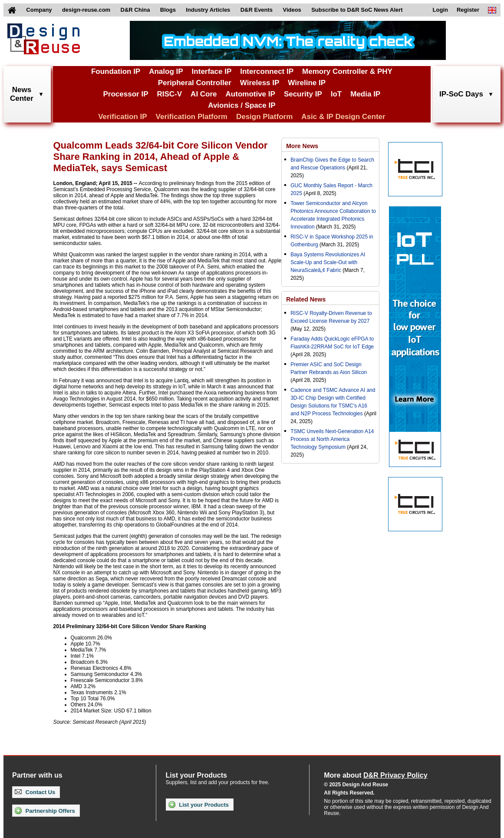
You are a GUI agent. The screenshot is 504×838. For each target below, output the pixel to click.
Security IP (303, 94)
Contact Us (35, 792)
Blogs (168, 10)
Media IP (365, 94)
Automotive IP (250, 94)
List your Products (199, 805)
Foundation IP (116, 71)
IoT (336, 94)
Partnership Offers (45, 811)
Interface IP (212, 71)
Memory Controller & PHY (347, 71)
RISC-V (169, 94)
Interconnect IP (267, 71)
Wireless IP (260, 83)
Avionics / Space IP (242, 105)
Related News (306, 299)
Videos (292, 10)
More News (302, 146)
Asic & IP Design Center (343, 117)
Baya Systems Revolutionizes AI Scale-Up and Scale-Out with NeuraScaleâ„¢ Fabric (328, 262)
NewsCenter (22, 94)
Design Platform (264, 117)
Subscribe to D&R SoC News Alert (357, 10)
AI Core (204, 94)
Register (468, 10)
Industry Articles (208, 10)
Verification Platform (192, 117)
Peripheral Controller (195, 83)
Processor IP (126, 94)
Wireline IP (307, 83)
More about (376, 775)
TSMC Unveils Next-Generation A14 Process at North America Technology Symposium (332, 439)
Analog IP (166, 71)
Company (39, 10)
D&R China (135, 10)
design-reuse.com (86, 10)
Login (440, 10)
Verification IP (122, 117)
